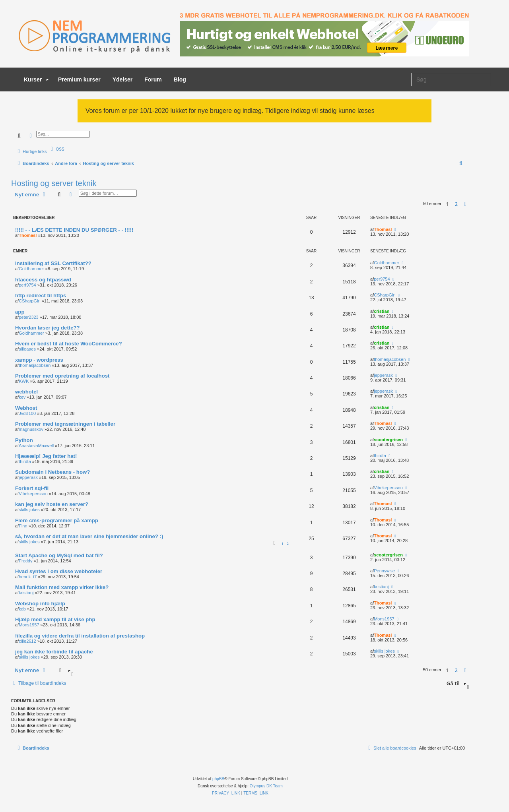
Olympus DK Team (266, 786)
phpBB (218, 779)
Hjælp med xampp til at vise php (55, 619)
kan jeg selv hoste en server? (52, 504)
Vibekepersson (33, 494)
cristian (382, 311)
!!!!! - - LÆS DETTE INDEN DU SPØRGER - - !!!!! (74, 230)
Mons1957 (29, 625)
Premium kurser (79, 79)
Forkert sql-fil (32, 488)
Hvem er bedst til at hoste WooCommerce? (69, 344)
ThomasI (28, 235)
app (20, 312)
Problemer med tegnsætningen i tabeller (65, 424)
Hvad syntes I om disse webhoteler (59, 571)
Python (24, 440)
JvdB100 (27, 413)
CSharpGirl (29, 301)
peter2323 (29, 317)
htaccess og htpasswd (43, 280)
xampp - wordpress (39, 360)
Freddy (25, 561)
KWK (24, 381)
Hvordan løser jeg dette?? (48, 328)
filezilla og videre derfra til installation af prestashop (80, 636)
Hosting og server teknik (54, 183)
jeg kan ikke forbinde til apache (54, 652)
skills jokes (29, 510)
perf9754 (27, 285)
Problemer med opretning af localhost (62, 376)
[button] (465, 204)
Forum (153, 79)
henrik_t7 (28, 577)
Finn (23, 526)
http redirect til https (41, 296)
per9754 (382, 279)
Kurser (36, 79)
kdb (22, 609)
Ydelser (123, 79)
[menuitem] (57, 149)
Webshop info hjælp (40, 604)
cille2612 (27, 641)
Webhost (26, 408)
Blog (180, 79)
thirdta (25, 461)
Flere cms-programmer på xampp (57, 520)
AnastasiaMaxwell (36, 446)
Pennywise (384, 571)
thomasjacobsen (35, 365)
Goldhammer (31, 269)
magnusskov (31, 429)
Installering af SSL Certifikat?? (53, 263)
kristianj (26, 593)
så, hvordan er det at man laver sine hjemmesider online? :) (89, 536)
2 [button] (456, 204)
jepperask (383, 375)
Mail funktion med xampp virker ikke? (62, 587)
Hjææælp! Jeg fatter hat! (46, 456)
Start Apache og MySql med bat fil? (59, 555)
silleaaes (27, 349)
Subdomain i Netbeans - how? (52, 472)
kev (22, 397)
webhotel (26, 392)
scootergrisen (388, 440)
